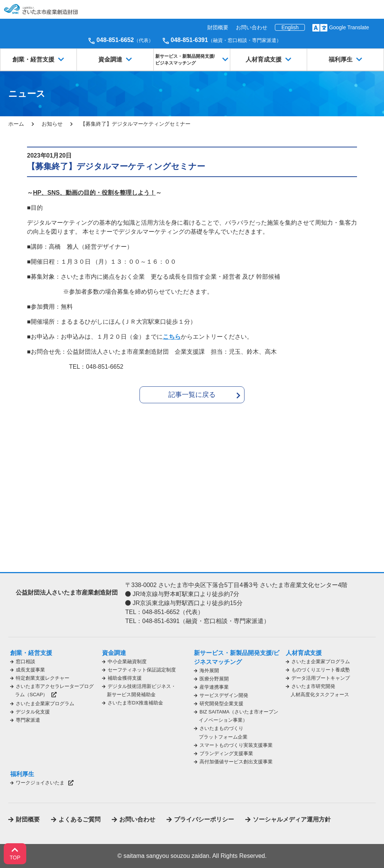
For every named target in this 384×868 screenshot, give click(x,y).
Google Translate (349, 27)
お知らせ (52, 124)
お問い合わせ (252, 27)
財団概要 (218, 27)
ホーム (16, 124)
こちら (172, 337)
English (290, 27)
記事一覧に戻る (192, 395)
